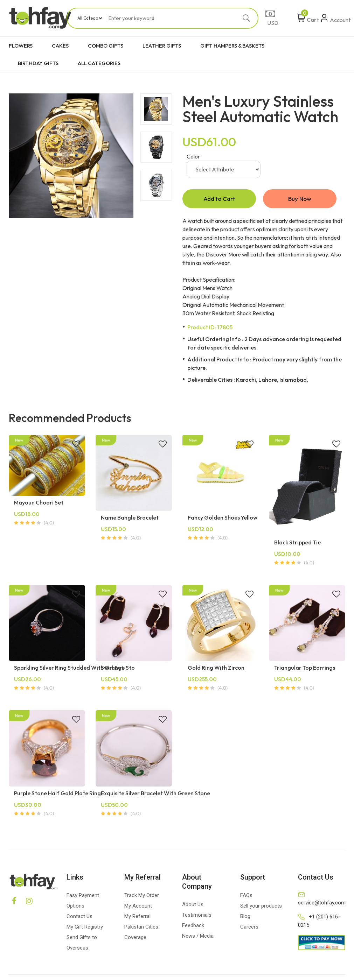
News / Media (198, 937)
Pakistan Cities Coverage (141, 933)
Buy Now (300, 199)
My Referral (137, 917)
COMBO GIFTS (106, 46)
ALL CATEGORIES (99, 63)
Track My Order (142, 896)
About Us (193, 905)
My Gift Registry (85, 928)
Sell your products (261, 907)
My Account (138, 907)
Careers (249, 928)
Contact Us (79, 917)
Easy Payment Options (83, 901)
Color (193, 156)
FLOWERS (21, 46)
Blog (245, 917)
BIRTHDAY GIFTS (38, 63)
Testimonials (197, 916)
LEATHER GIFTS (162, 46)
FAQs (246, 896)
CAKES (60, 46)
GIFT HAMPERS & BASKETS (232, 46)
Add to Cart (219, 199)
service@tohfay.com (322, 903)
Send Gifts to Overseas (82, 943)
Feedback (193, 926)
